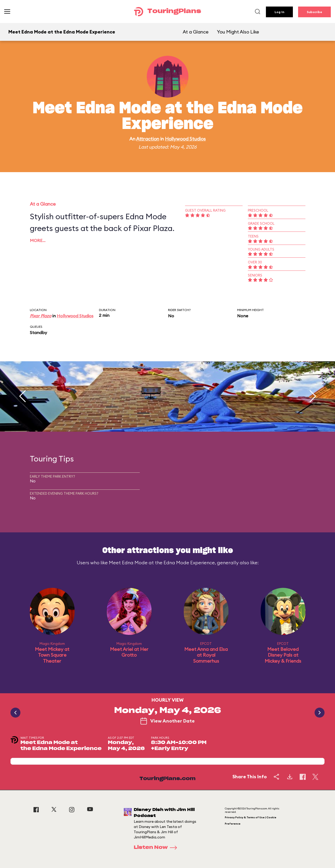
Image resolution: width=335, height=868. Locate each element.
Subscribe (314, 12)
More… (38, 240)
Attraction (148, 139)
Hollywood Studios (185, 139)
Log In (279, 12)
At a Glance (196, 32)
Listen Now (157, 848)
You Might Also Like (238, 32)
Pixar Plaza (41, 316)
